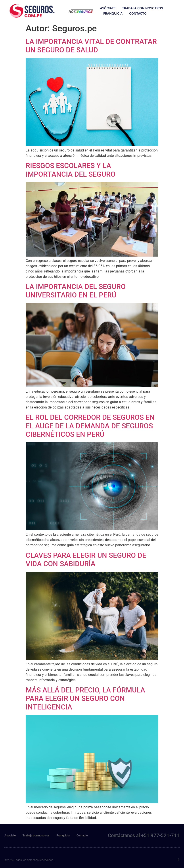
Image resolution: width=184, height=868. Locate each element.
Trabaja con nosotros (143, 8)
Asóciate (108, 8)
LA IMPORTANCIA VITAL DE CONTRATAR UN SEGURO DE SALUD (91, 46)
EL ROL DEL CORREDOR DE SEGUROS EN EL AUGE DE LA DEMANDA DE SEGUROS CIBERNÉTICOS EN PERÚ (90, 426)
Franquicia (113, 13)
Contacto (138, 13)
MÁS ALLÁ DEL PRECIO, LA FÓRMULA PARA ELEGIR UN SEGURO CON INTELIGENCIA (85, 699)
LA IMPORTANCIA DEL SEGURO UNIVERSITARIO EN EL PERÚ (76, 291)
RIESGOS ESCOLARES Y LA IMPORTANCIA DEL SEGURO (71, 170)
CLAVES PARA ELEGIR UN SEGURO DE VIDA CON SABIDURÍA (86, 560)
